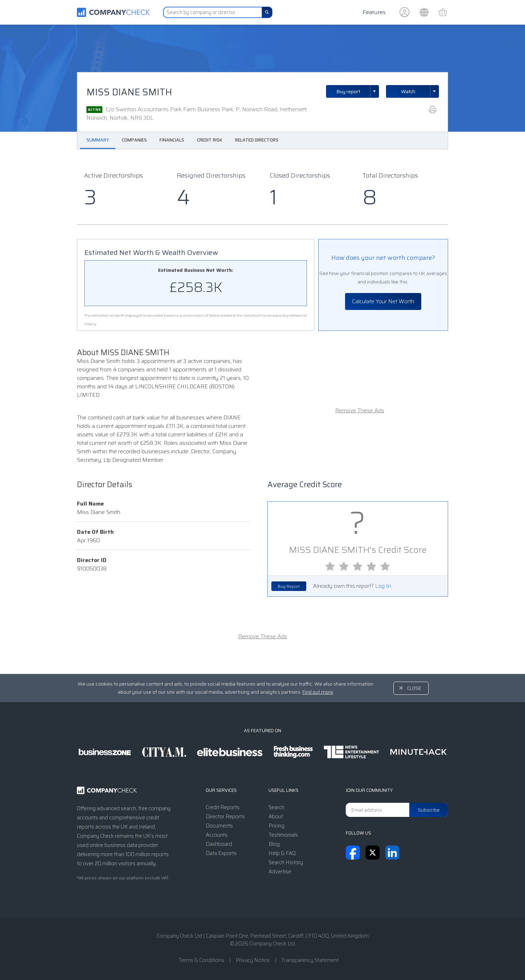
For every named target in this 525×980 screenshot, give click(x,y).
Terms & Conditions (201, 960)
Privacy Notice (253, 960)
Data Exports (221, 853)
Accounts (217, 835)
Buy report (358, 91)
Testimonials (283, 835)
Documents (219, 826)
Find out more (318, 692)
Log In (383, 586)
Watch (408, 91)
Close (414, 688)
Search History (286, 862)
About (276, 817)
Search (276, 807)
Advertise (280, 872)
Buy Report (289, 586)
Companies (134, 140)
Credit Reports (223, 807)
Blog (274, 844)
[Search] (267, 12)
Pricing (276, 826)
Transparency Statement (310, 960)
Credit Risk (210, 140)
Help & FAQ (282, 853)
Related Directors (257, 140)
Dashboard (219, 844)
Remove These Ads (360, 411)
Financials (172, 140)
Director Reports (225, 817)
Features (374, 12)
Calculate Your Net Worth (383, 301)
